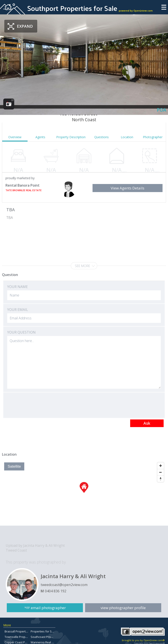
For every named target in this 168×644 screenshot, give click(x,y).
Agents (40, 137)
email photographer (48, 608)
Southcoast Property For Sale (50, 637)
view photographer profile (123, 608)
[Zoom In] (161, 466)
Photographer (153, 137)
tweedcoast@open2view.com (64, 585)
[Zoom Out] (161, 472)
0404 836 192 (56, 591)
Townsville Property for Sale (23, 637)
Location (127, 137)
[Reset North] (161, 479)
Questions (101, 137)
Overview (15, 137)
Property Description (71, 137)
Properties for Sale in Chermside (52, 631)
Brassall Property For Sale (21, 631)
